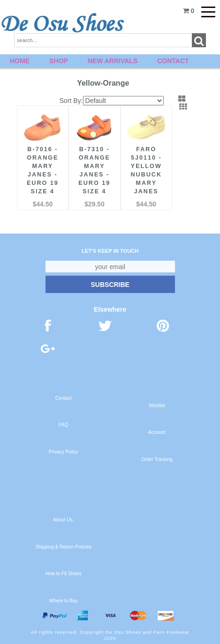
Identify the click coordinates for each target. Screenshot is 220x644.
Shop (59, 61)
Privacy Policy (64, 452)
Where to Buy (64, 601)
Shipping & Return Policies (64, 547)
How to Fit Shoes (64, 574)
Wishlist (157, 406)
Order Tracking (157, 459)
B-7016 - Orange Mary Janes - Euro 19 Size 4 (43, 170)
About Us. (63, 520)
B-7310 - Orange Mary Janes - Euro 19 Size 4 (94, 170)
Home (20, 61)
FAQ (63, 425)
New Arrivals (113, 61)
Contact (173, 61)
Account (157, 432)
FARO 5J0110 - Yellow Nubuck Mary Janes (146, 170)
